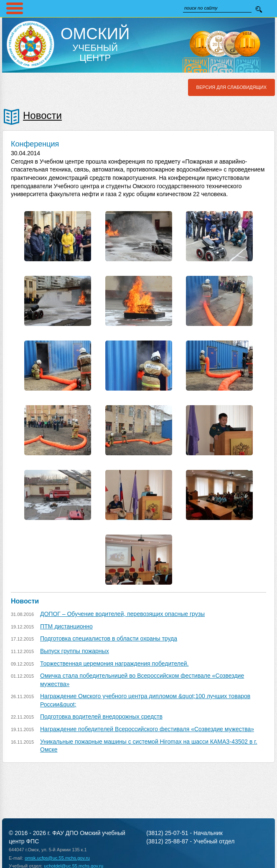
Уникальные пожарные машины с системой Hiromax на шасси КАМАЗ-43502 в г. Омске (149, 746)
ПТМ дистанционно (66, 626)
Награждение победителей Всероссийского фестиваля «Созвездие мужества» (147, 729)
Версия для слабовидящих (231, 87)
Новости (42, 115)
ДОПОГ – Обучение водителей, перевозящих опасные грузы (122, 614)
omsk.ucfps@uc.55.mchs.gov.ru (57, 858)
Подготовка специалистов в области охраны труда (109, 638)
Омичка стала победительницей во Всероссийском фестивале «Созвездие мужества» (142, 680)
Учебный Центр (95, 44)
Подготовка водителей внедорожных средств (101, 717)
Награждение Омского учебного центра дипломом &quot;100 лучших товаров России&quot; (145, 700)
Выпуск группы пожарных (75, 651)
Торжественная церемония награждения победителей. (114, 664)
